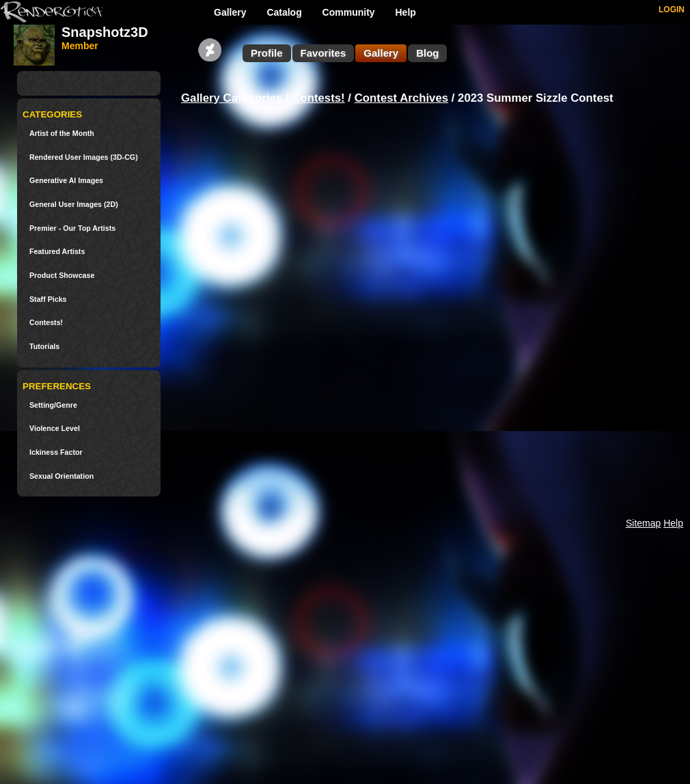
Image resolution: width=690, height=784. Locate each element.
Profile (267, 53)
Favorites (323, 53)
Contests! (46, 323)
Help (406, 12)
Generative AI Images (66, 181)
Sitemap (643, 523)
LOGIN (672, 10)
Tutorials (44, 347)
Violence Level (55, 429)
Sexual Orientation (61, 476)
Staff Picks (48, 299)
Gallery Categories (232, 98)
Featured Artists (57, 252)
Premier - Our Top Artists (72, 228)
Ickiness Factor (56, 452)
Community (349, 12)
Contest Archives (401, 98)
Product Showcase (62, 276)
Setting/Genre (53, 405)
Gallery (230, 12)
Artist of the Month (62, 134)
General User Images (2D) (74, 205)
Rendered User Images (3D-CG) (84, 157)
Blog (427, 53)
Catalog (284, 12)
